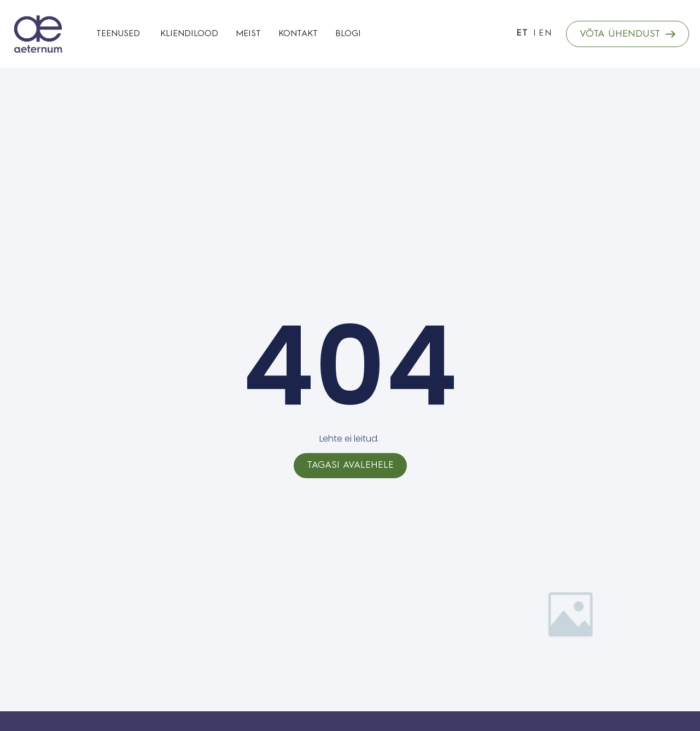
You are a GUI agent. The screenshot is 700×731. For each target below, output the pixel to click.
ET (522, 33)
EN (546, 33)
